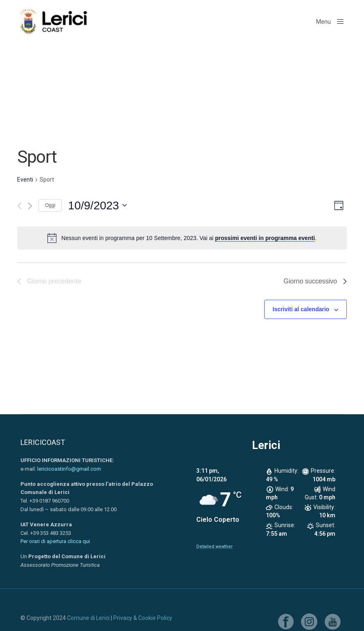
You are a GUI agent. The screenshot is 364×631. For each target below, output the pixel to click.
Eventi (25, 180)
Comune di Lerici (88, 618)
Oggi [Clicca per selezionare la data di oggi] (50, 205)
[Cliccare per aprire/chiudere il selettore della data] (97, 206)
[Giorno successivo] (30, 206)
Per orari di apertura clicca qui (55, 541)
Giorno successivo (315, 281)
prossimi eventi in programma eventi (265, 238)
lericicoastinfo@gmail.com (69, 469)
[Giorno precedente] (19, 206)
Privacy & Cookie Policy (143, 618)
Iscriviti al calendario (301, 309)
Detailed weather (215, 547)
